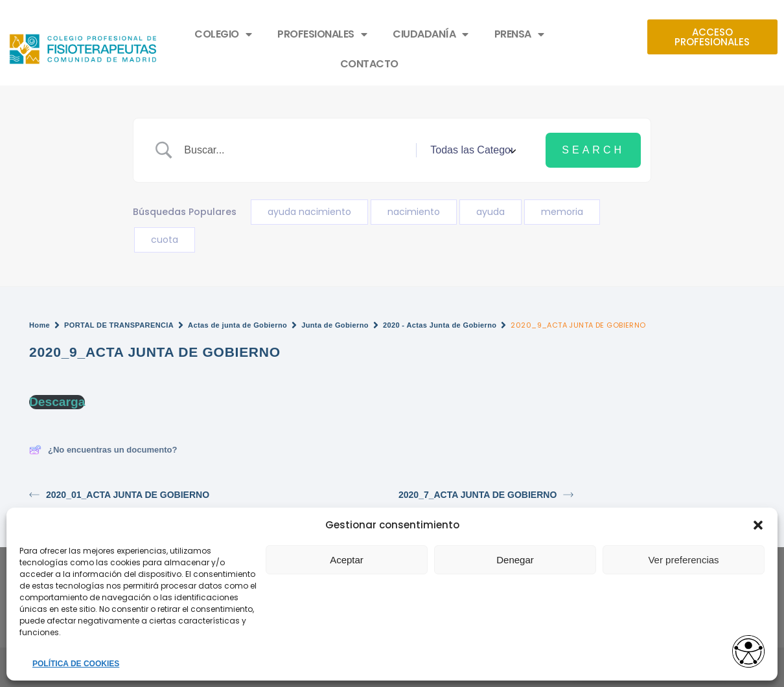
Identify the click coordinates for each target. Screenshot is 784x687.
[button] (758, 525)
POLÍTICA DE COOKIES (76, 664)
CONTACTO (369, 64)
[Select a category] (471, 150)
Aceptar (347, 560)
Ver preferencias (683, 560)
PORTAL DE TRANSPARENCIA (119, 325)
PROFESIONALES (322, 34)
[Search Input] (295, 150)
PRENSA (519, 34)
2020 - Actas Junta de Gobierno (440, 325)
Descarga (57, 402)
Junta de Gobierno (335, 325)
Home (40, 325)
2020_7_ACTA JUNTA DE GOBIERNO (486, 495)
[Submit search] (593, 150)
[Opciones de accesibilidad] (748, 652)
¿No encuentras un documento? (103, 450)
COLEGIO (223, 34)
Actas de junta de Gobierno (237, 325)
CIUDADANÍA (431, 34)
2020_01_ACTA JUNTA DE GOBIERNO (119, 495)
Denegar (515, 560)
